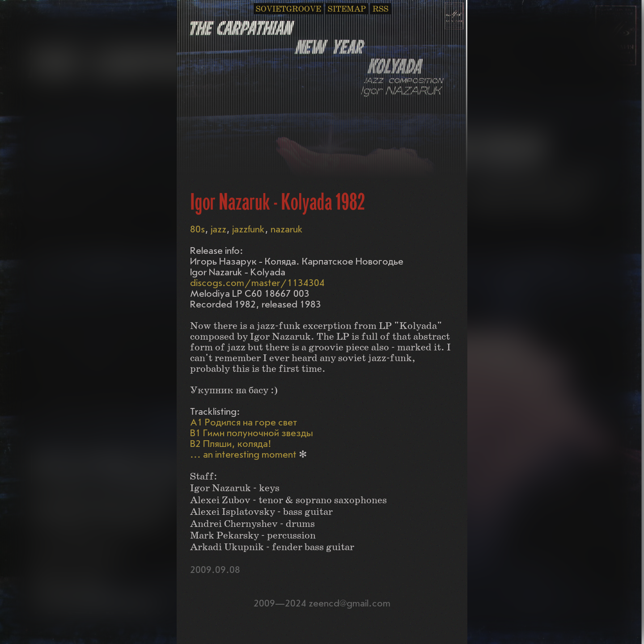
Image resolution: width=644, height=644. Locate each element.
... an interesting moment (243, 455)
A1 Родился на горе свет (244, 423)
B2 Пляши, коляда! (231, 444)
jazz (218, 229)
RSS (381, 9)
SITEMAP (347, 9)
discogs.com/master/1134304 (257, 283)
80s (197, 229)
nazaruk (287, 229)
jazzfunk (248, 229)
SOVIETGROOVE (288, 9)
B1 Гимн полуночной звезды (252, 433)
